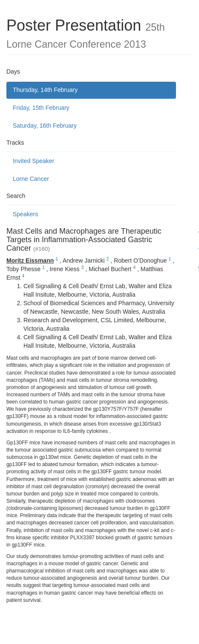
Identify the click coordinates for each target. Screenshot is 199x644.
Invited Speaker (33, 161)
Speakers (25, 214)
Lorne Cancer (31, 179)
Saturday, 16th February (45, 126)
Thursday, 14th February (45, 90)
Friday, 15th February (41, 108)
